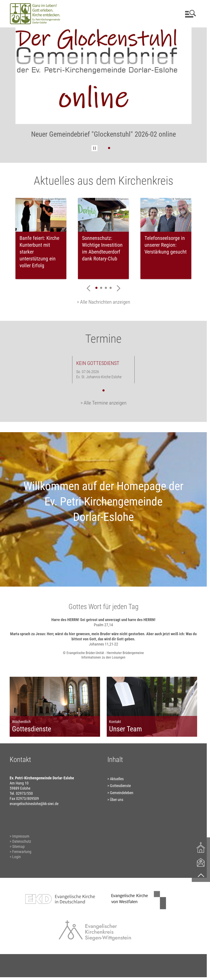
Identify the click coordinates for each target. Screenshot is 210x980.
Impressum (21, 836)
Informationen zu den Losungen (103, 657)
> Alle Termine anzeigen (103, 403)
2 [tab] (101, 288)
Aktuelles (117, 779)
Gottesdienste (120, 786)
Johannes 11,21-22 (103, 644)
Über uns (117, 800)
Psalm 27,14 (103, 625)
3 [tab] (106, 288)
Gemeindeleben (122, 793)
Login (17, 857)
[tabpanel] (103, 86)
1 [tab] (109, 148)
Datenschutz (22, 841)
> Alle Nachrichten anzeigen (103, 302)
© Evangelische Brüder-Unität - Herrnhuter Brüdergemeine (103, 653)
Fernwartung (22, 852)
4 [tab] (111, 288)
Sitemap (18, 846)
